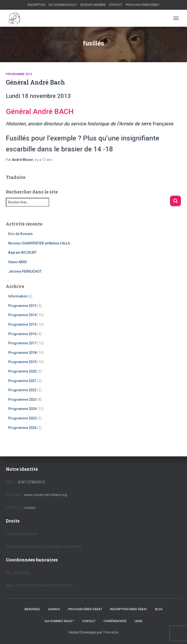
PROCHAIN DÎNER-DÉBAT (143, 5)
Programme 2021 (22, 381)
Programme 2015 (22, 324)
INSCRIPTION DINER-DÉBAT (129, 609)
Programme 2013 (19, 74)
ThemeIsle (111, 632)
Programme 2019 (22, 362)
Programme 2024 (22, 409)
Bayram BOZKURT (23, 252)
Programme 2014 (22, 315)
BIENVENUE (32, 609)
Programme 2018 (22, 353)
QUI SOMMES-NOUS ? (63, 5)
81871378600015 (32, 482)
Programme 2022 (22, 390)
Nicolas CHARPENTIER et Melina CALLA (39, 243)
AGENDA (54, 609)
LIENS (139, 621)
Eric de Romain (20, 234)
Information (18, 296)
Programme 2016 (22, 334)
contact (30, 508)
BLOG (159, 609)
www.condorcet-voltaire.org (46, 495)
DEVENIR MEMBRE (93, 5)
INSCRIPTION (36, 5)
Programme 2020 (22, 371)
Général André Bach (35, 82)
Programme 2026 (22, 428)
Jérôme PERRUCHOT (25, 271)
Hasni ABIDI (18, 262)
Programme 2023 (22, 400)
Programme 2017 (22, 343)
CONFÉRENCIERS (115, 621)
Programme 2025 (22, 418)
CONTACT (116, 5)
